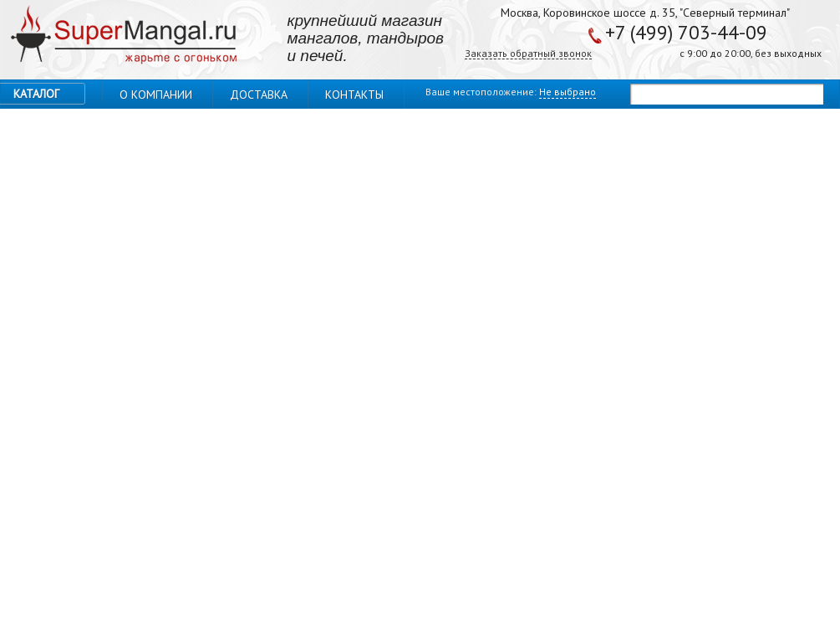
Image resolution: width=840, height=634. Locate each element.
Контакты (354, 95)
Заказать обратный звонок (528, 54)
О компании (156, 95)
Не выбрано (568, 92)
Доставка (259, 95)
